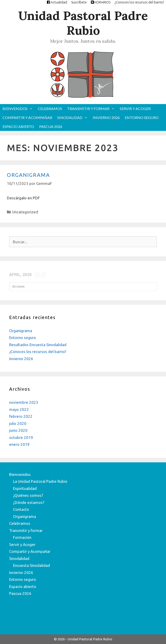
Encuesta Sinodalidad (31, 565)
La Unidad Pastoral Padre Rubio (40, 481)
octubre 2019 (21, 437)
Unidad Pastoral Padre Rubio (83, 23)
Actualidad (57, 2)
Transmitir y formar (92, 109)
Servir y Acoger (135, 109)
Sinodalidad (74, 117)
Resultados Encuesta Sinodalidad (38, 345)
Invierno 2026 (106, 117)
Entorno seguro (142, 117)
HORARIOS (101, 2)
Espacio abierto (18, 126)
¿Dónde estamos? (29, 502)
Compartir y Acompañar (27, 117)
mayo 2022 (19, 409)
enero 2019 (19, 444)
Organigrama (28, 175)
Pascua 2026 (51, 126)
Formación (22, 537)
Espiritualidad (25, 488)
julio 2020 (18, 423)
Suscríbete (79, 2)
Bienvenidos (19, 109)
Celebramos (50, 109)
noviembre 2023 (24, 402)
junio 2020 (18, 430)
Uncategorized (25, 212)
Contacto (21, 509)
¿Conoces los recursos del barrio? (139, 2)
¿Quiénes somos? (28, 495)
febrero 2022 (21, 416)
